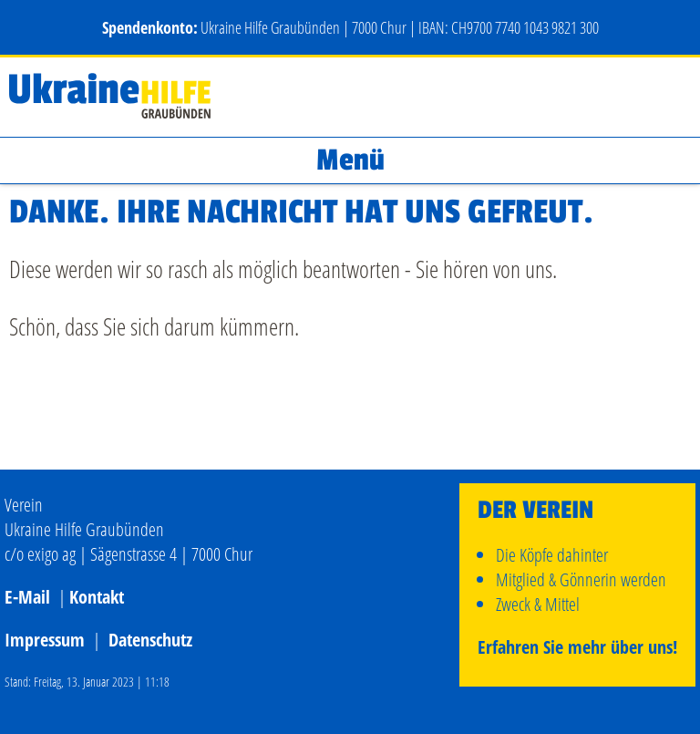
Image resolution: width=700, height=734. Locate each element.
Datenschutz (150, 640)
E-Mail (27, 597)
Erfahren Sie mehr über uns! (577, 647)
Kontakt (97, 597)
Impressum (45, 640)
